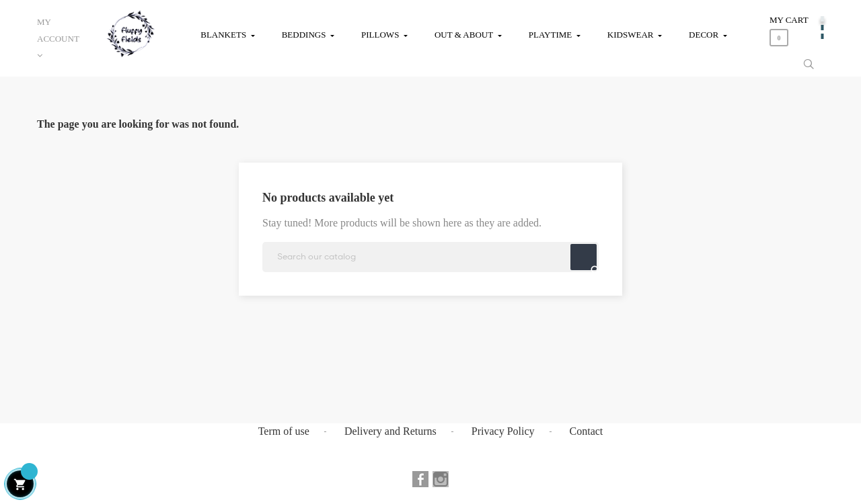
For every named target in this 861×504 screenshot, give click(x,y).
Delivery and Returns (390, 431)
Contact (587, 431)
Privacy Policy (503, 431)
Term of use (284, 431)
